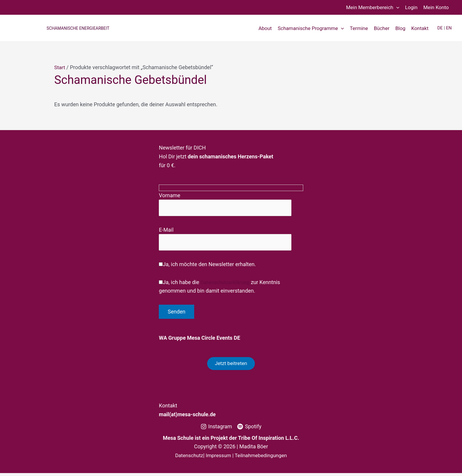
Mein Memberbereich (372, 7)
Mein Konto (436, 7)
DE (440, 28)
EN (449, 28)
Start (60, 67)
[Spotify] (250, 429)
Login (411, 7)
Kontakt (420, 28)
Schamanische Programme (311, 28)
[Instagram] (216, 429)
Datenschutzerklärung (226, 284)
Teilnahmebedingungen (262, 458)
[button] (396, 7)
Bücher (382, 28)
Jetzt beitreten (231, 366)
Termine (359, 28)
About (265, 28)
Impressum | (220, 458)
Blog (400, 28)
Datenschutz (187, 458)
